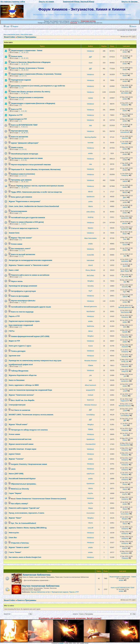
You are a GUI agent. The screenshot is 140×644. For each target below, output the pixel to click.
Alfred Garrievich (91, 385)
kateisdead (90, 260)
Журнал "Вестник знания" (22, 238)
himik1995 (91, 255)
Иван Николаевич (91, 238)
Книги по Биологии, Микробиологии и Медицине (31, 62)
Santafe (125, 332)
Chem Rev (13, 538)
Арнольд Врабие (90, 137)
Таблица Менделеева (20, 371)
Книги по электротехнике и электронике (27, 98)
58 (25, 93)
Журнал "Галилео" (16, 459)
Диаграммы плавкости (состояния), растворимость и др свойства (38, 86)
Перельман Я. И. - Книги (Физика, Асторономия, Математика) (36, 170)
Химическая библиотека (37, 575)
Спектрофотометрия (17, 405)
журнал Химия (15, 454)
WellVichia (91, 326)
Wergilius (90, 281)
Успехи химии (17, 244)
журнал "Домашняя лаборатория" (25, 143)
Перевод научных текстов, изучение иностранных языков (40, 186)
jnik (91, 375)
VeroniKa (91, 286)
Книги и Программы (27, 37)
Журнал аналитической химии (21, 444)
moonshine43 (125, 132)
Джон (125, 197)
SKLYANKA (125, 93)
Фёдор (90, 508)
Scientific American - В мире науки (22, 449)
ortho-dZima (90, 212)
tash (91, 380)
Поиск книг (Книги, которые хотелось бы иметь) (31, 92)
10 (25, 111)
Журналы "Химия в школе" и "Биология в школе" (29, 265)
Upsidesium (90, 197)
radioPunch (91, 474)
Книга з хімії (14, 270)
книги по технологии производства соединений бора (30, 390)
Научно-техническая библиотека (41, 586)
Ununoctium (91, 513)
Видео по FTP (14, 341)
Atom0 (91, 265)
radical (125, 181)
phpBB (61, 643)
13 (22, 52)
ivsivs (125, 425)
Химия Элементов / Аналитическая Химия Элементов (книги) (41, 499)
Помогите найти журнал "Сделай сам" (24, 508)
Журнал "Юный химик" (18, 425)
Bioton (125, 234)
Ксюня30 (125, 347)
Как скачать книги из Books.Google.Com (25, 557)
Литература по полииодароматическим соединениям (30, 260)
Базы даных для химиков (22, 197)
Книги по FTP (16, 109)
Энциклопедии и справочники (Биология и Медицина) (33, 103)
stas (91, 125)
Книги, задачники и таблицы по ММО (24, 385)
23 (27, 58)
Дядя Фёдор (125, 271)
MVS (125, 327)
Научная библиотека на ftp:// (41, 592)
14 (25, 52)
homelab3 (125, 143)
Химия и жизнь (17, 148)
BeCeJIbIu (90, 275)
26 (25, 133)
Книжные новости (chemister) (23, 174)
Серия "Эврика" (15, 493)
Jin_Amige (125, 276)
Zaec (125, 239)
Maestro (91, 228)
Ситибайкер (91, 415)
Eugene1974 (125, 401)
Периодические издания (21, 80)
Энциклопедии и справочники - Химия (27, 51)
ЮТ (10, 420)
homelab (91, 143)
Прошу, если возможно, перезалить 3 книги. (27, 513)
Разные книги (17, 56)
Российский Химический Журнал (22, 479)
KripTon (90, 493)
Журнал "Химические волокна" (21, 395)
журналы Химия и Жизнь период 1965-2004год (28, 528)
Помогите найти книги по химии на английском (30, 275)
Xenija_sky (125, 361)
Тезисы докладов (18, 351)
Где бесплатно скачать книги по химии (27, 158)
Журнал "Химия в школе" (19, 547)
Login (7, 26)
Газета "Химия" (15, 552)
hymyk (125, 244)
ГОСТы (12, 331)
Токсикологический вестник (20, 439)
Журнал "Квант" (15, 518)
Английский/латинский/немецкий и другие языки (31, 307)
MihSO (91, 192)
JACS (13, 469)
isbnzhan (125, 138)
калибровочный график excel (21, 365)
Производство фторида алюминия (23, 286)
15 (27, 52)
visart (91, 63)
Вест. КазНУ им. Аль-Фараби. (23, 400)
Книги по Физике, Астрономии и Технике (28, 68)
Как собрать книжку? (20, 504)
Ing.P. (90, 291)
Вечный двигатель (91, 306)
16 (27, 64)
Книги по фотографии (20, 296)
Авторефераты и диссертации (23, 291)
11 (26, 127)
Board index (10, 37)
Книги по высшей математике (23, 254)
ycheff (125, 391)
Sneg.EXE (125, 371)
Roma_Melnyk (91, 270)
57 (22, 93)
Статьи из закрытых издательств (25, 228)
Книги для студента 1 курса (20, 346)
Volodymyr (90, 51)
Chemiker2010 (91, 444)
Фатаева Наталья (90, 361)
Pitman (125, 440)
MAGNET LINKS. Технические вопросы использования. (31, 415)
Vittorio (91, 206)
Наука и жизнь (17, 281)
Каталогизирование (19, 211)
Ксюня (91, 346)
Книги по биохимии (17, 380)
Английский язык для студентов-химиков (28, 218)
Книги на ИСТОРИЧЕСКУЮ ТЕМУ (24, 125)
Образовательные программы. (24, 484)
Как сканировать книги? (21, 249)
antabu (125, 52)
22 (25, 58)
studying (91, 217)
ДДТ (91, 57)
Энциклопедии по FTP (18, 119)
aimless (125, 223)
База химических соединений (21, 325)
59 (27, 93)
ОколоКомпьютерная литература (25, 154)
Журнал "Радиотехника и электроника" (25, 201)
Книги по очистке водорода (22, 312)
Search (133, 26)
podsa (91, 201)
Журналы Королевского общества (23, 375)
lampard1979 (91, 390)
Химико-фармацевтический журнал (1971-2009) (30, 336)
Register (14, 26)
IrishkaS (91, 395)
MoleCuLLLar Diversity (20, 489)
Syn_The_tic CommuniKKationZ (24, 523)
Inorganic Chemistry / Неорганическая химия (29, 464)
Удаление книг (15, 356)
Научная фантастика (19, 131)
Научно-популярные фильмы (23, 301)
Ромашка (125, 558)
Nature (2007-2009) (16, 474)
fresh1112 (91, 400)
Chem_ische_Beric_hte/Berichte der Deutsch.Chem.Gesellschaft (34, 206)
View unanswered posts (11, 34)
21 (22, 58)
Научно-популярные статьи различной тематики (31, 165)
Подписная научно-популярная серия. (24, 321)
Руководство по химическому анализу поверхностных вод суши (35, 361)
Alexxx (91, 331)
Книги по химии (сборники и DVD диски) (27, 222)
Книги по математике (20, 137)
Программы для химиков (21, 180)
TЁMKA (91, 366)
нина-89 (91, 528)
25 (27, 70)
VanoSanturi (91, 311)
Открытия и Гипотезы (20, 543)
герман (91, 98)
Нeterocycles (14, 533)
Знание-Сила (14, 233)
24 (25, 70)
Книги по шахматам (22, 410)
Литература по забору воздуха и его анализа (29, 430)
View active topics (26, 34)
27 (27, 133)
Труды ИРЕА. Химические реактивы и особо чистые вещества (37, 192)
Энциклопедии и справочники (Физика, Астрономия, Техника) (36, 74)
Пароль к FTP (14, 316)
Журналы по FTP (16, 115)
